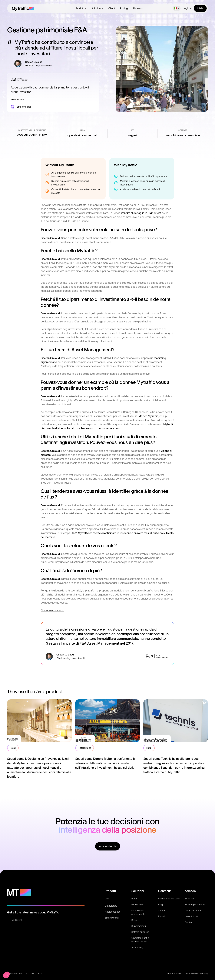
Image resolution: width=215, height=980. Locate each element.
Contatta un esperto (52, 610)
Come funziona (193, 910)
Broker (135, 920)
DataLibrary (111, 906)
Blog (161, 905)
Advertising (137, 947)
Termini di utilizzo (174, 974)
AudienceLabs (113, 912)
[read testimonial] (39, 739)
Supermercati (139, 926)
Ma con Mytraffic (148, 416)
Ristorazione (138, 905)
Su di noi (189, 899)
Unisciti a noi (191, 916)
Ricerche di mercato (169, 899)
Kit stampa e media (195, 905)
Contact (189, 922)
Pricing (124, 8)
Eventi (161, 916)
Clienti (112, 8)
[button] (81, 8)
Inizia (200, 8)
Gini (107, 899)
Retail (134, 899)
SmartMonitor (112, 918)
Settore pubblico (140, 932)
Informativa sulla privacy (197, 974)
